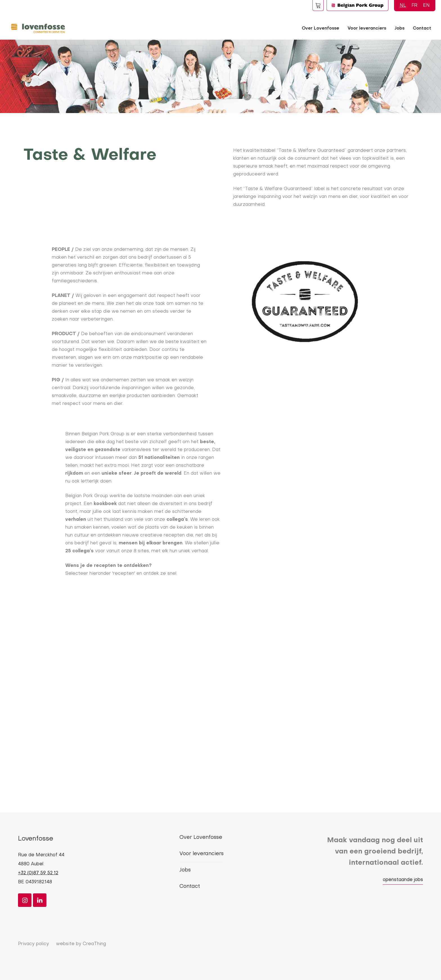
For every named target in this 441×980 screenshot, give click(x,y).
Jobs (400, 28)
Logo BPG (357, 5)
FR (414, 6)
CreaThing (94, 944)
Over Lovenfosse (320, 28)
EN (426, 6)
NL (403, 6)
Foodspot (318, 5)
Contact (422, 28)
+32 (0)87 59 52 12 (38, 873)
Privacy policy (33, 944)
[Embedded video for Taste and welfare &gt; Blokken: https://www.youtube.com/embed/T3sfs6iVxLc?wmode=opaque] (220, 695)
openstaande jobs (403, 880)
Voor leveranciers (367, 28)
